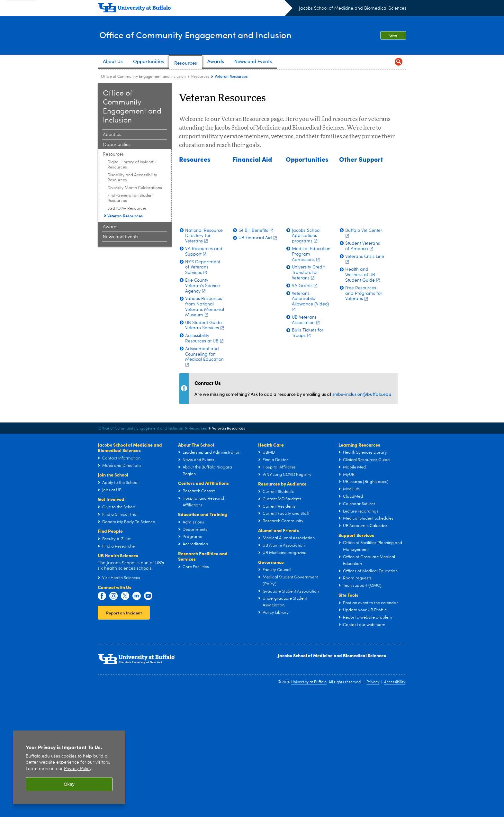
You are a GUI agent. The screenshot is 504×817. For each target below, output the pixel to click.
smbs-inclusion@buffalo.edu (362, 516)
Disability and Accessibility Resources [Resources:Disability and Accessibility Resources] (132, 178)
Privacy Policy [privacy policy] (78, 769)
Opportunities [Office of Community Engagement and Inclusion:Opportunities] (117, 145)
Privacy (373, 804)
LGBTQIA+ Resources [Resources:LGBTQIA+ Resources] (127, 209)
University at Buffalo (309, 804)
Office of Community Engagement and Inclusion (202, 35)
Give (393, 36)
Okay (69, 784)
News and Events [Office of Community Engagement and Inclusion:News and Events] (121, 237)
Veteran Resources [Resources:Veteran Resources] (125, 216)
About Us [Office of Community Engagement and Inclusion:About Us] (112, 135)
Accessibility (395, 804)
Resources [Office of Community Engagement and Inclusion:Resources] (200, 77)
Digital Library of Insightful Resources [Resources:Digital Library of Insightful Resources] (132, 165)
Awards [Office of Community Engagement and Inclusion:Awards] (111, 227)
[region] (69, 767)
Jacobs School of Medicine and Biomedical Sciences (353, 8)
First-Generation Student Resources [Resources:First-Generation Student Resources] (130, 198)
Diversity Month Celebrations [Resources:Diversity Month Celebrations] (135, 188)
